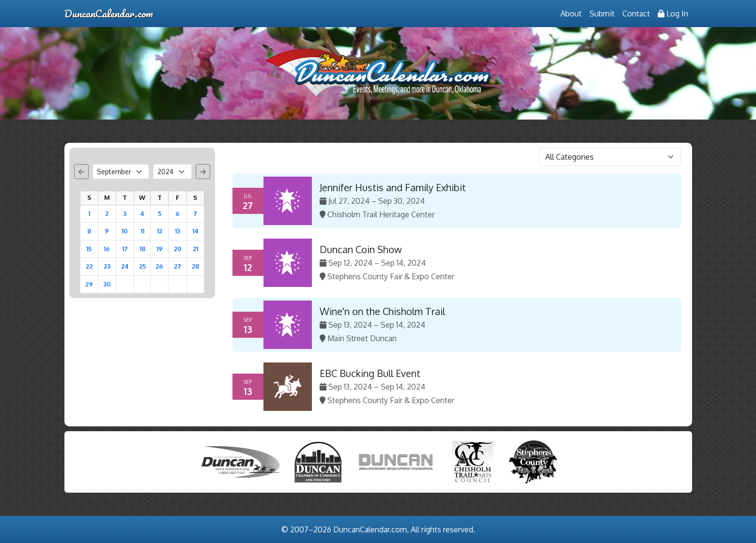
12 (160, 231)
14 (195, 231)
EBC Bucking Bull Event (370, 373)
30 (107, 284)
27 (177, 266)
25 (142, 266)
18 (142, 249)
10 (125, 231)
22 (89, 266)
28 (195, 266)
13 (177, 231)
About (571, 14)
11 (142, 231)
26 (159, 266)
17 (125, 249)
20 (178, 249)
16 (107, 249)
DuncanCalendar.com (109, 13)
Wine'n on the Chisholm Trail (382, 311)
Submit (602, 14)
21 (195, 249)
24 (125, 266)
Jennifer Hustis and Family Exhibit (393, 187)
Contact (636, 14)
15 (89, 249)
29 (89, 284)
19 (160, 249)
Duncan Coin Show (361, 249)
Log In (673, 14)
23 (107, 266)
